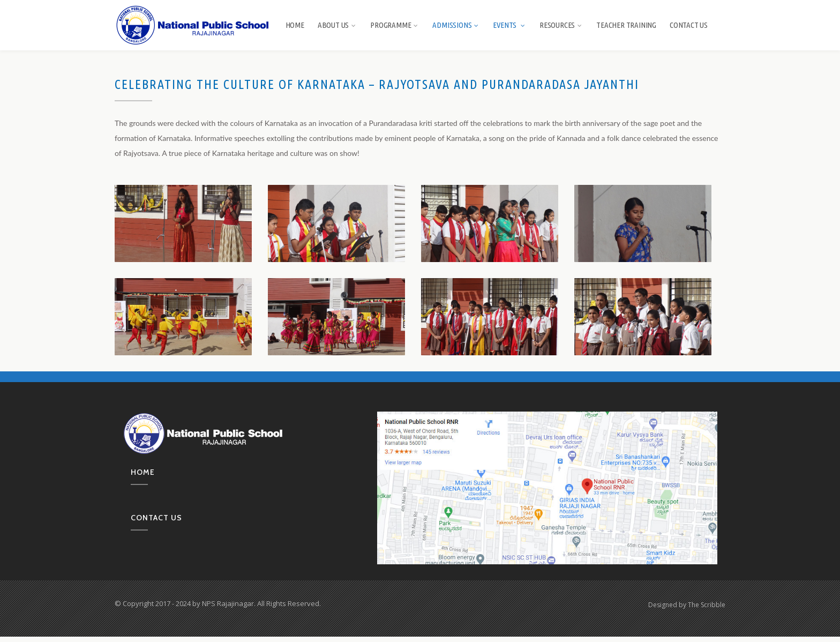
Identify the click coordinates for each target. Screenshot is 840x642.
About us (337, 25)
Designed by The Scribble (687, 605)
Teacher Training (626, 25)
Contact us (156, 518)
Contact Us (689, 25)
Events (509, 25)
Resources (561, 25)
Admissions (456, 25)
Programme (395, 25)
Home (295, 25)
